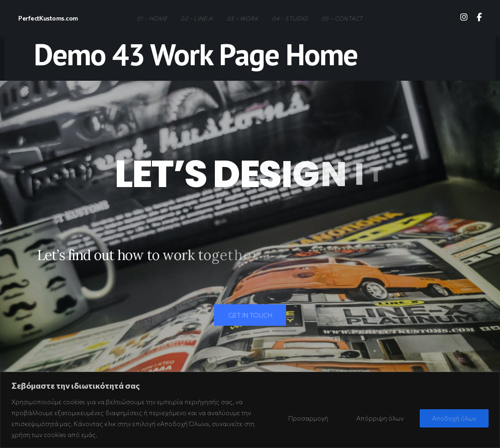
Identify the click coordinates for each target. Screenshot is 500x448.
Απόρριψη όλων (380, 418)
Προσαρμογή (308, 418)
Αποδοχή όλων (454, 418)
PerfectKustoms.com (48, 18)
